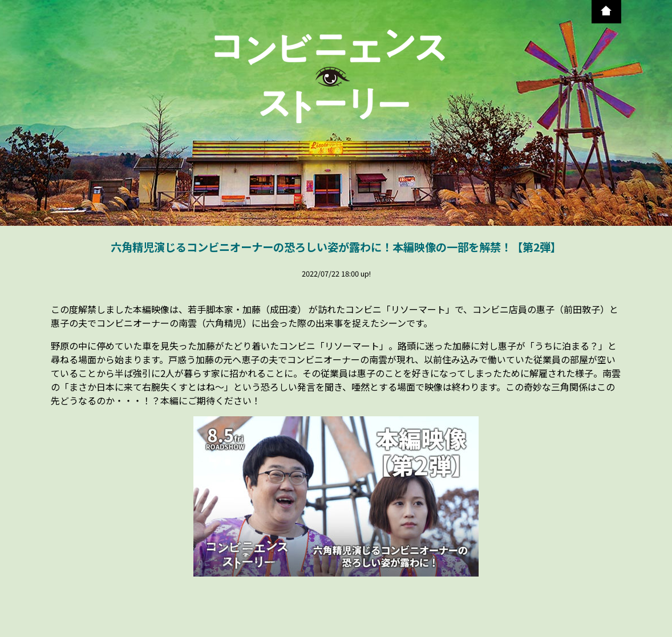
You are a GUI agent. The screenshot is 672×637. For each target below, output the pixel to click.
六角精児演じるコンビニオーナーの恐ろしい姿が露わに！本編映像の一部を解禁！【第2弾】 (336, 247)
